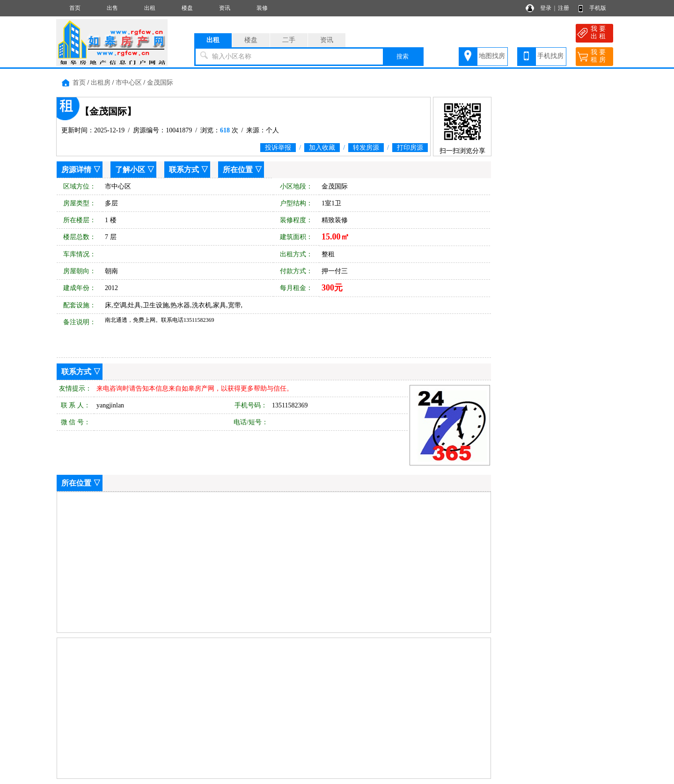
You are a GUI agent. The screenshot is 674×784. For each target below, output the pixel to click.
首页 (75, 8)
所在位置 (238, 170)
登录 (546, 8)
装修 (262, 8)
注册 (564, 8)
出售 (112, 8)
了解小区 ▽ (135, 170)
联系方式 (184, 170)
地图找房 (492, 56)
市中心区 (129, 83)
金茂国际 (160, 83)
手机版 (598, 8)
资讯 (225, 8)
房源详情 (76, 170)
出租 (150, 8)
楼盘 (187, 8)
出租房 (101, 83)
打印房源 (410, 148)
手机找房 (550, 56)
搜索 (403, 56)
